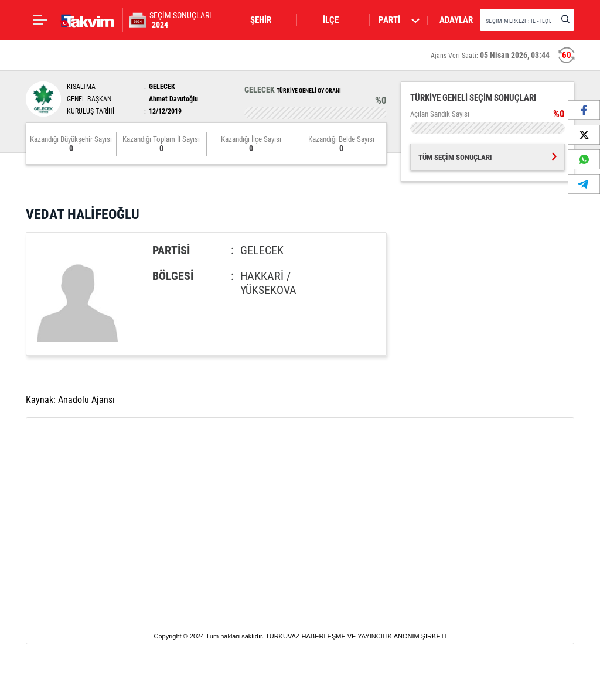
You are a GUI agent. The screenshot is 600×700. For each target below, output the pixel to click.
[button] (268, 20)
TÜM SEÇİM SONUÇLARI (487, 157)
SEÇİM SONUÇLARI (180, 20)
